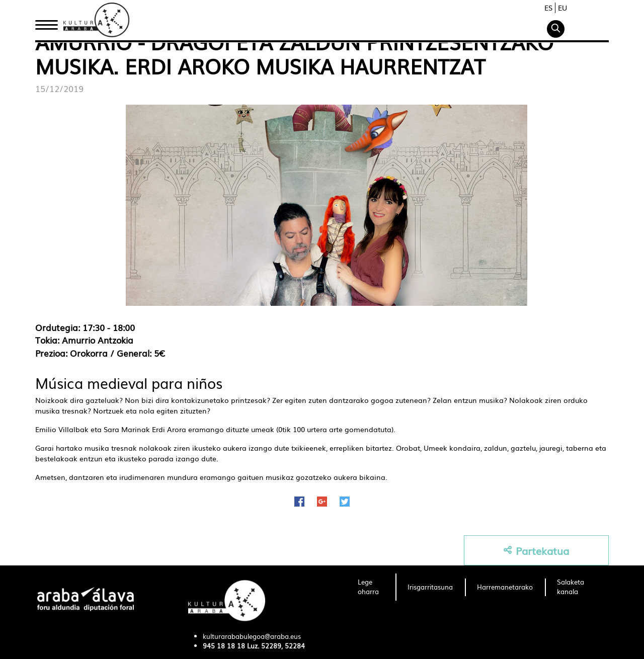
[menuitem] (371, 587)
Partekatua (536, 551)
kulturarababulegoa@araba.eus (252, 636)
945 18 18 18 (224, 646)
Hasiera (50, 22)
